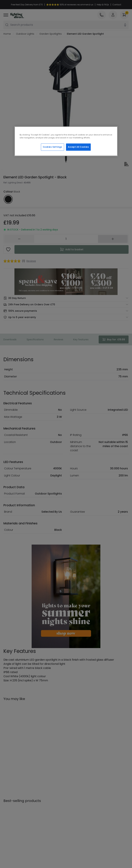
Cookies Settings (53, 147)
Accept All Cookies (78, 147)
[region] (66, 141)
